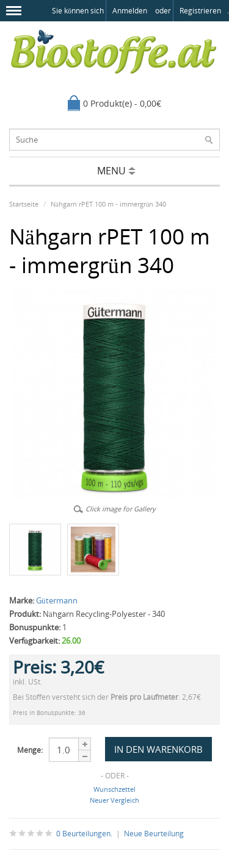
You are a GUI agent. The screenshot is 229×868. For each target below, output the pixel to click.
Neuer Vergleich (114, 800)
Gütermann (57, 600)
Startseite (24, 204)
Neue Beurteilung (154, 834)
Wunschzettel (114, 789)
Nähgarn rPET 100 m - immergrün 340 (108, 204)
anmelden (130, 11)
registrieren (200, 11)
